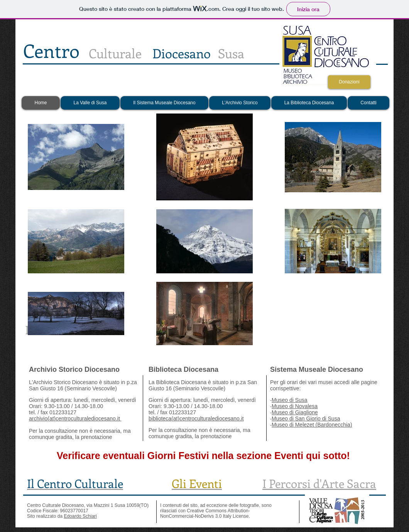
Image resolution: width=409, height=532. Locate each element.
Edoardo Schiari (80, 516)
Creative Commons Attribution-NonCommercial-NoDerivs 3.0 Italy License (205, 513)
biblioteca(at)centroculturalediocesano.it (196, 418)
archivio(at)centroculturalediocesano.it (74, 418)
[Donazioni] (349, 82)
